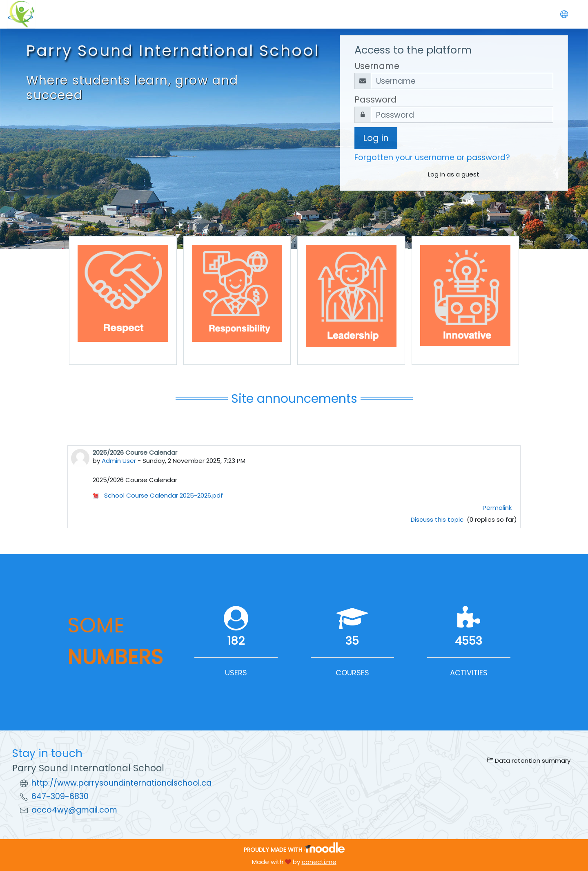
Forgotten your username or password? (432, 157)
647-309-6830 (60, 796)
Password (376, 99)
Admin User (119, 461)
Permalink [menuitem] (497, 508)
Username (377, 66)
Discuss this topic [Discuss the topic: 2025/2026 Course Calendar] (438, 519)
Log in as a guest (454, 174)
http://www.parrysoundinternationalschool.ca (121, 783)
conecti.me (319, 862)
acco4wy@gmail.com (74, 810)
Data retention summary (529, 760)
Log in (376, 138)
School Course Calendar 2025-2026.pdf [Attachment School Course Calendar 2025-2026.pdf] (158, 495)
